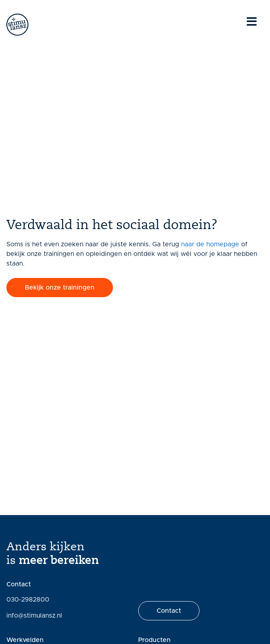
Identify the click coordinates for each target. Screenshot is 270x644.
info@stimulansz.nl (34, 616)
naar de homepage (210, 244)
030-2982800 (28, 600)
